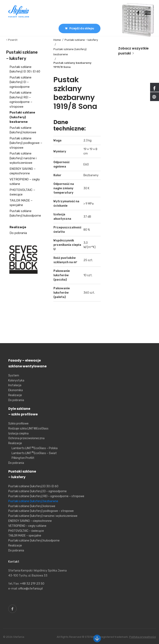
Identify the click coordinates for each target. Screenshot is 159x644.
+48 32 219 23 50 (32, 584)
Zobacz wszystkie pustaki (133, 51)
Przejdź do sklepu (79, 28)
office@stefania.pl (30, 589)
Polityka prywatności (143, 637)
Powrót (12, 40)
